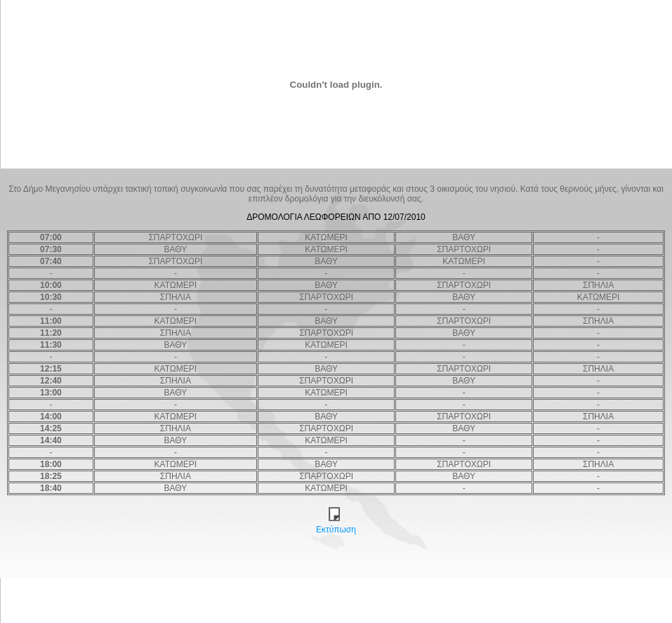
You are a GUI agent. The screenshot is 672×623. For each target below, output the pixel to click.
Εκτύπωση (336, 526)
